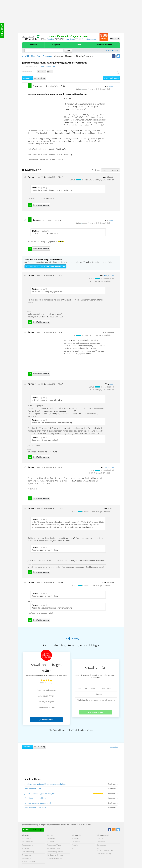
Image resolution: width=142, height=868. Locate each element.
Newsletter (51, 839)
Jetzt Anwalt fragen (111, 78)
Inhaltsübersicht (28, 839)
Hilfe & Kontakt (2, 30)
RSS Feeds (51, 842)
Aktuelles (75, 845)
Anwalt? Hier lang (112, 51)
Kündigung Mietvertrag (55, 855)
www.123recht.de (29, 56)
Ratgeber (50, 39)
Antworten (27, 78)
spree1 (111, 86)
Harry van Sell (109, 276)
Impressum (101, 842)
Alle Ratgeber (27, 858)
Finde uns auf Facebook (55, 848)
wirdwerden (109, 468)
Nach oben (115, 747)
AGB (74, 848)
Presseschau (27, 855)
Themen (33, 45)
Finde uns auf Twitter (54, 845)
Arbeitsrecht (48, 56)
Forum (78, 45)
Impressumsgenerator (55, 852)
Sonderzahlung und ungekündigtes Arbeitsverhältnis (45, 784)
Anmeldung (76, 839)
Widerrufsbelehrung (104, 854)
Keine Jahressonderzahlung (35, 798)
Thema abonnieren (47, 67)
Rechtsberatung (28, 845)
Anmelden (26, 848)
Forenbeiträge (69, 39)
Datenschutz (101, 845)
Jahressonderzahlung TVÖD (35, 808)
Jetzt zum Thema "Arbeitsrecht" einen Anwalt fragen (45, 266)
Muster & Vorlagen (104, 45)
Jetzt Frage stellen (46, 720)
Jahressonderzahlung (33, 789)
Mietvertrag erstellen (54, 858)
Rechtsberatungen (89, 39)
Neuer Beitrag (40, 78)
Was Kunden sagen (29, 852)
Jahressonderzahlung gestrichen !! (38, 803)
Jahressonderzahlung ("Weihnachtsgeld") (40, 794)
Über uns (100, 839)
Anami (112, 384)
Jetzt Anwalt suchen (96, 712)
